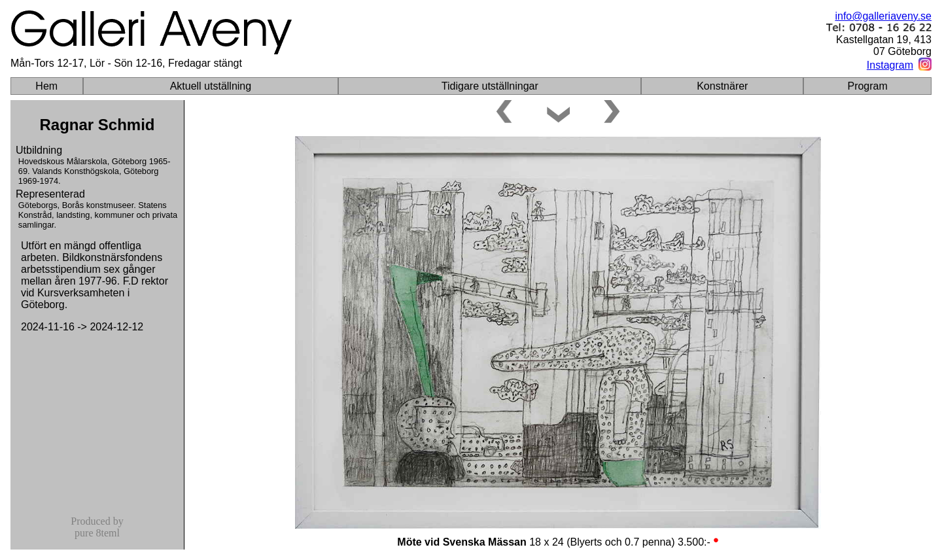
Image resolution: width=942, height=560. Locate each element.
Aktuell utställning (211, 86)
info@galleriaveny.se (883, 16)
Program (867, 86)
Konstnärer (722, 86)
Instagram (890, 65)
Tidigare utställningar (490, 86)
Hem (46, 86)
